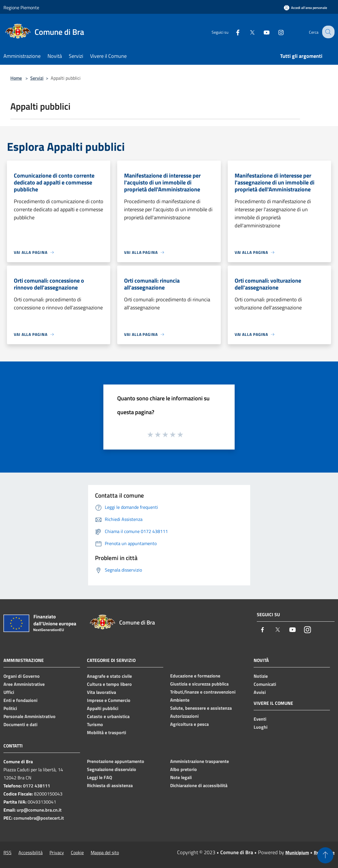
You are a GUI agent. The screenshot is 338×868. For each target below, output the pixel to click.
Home (16, 78)
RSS (7, 852)
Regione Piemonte (21, 7)
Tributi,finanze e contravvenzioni (203, 692)
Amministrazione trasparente (200, 761)
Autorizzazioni (184, 716)
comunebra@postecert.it (39, 818)
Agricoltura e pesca (189, 724)
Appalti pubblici (103, 708)
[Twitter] (248, 32)
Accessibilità (31, 852)
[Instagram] (276, 32)
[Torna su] (325, 855)
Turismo (95, 724)
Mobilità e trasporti (107, 732)
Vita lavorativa (101, 692)
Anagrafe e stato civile (109, 676)
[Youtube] (262, 32)
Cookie (77, 852)
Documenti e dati (20, 724)
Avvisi (260, 692)
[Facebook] (233, 32)
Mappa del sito (105, 852)
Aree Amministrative (24, 684)
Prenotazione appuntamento (116, 761)
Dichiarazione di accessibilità (199, 785)
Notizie (261, 676)
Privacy (57, 852)
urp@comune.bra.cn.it (39, 810)
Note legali (181, 777)
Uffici (9, 692)
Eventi (260, 719)
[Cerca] (328, 32)
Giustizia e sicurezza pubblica (199, 684)
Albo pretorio (184, 769)
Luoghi (261, 727)
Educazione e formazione (195, 676)
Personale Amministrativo (30, 716)
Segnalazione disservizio (112, 769)
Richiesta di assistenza (110, 785)
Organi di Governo (22, 676)
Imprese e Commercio (109, 700)
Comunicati (265, 684)
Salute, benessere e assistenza (201, 708)
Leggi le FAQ (99, 777)
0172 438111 (37, 786)
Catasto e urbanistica (108, 716)
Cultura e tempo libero (109, 684)
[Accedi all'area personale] (305, 8)
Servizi (37, 78)
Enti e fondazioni (20, 700)
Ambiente (180, 700)
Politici (10, 708)
